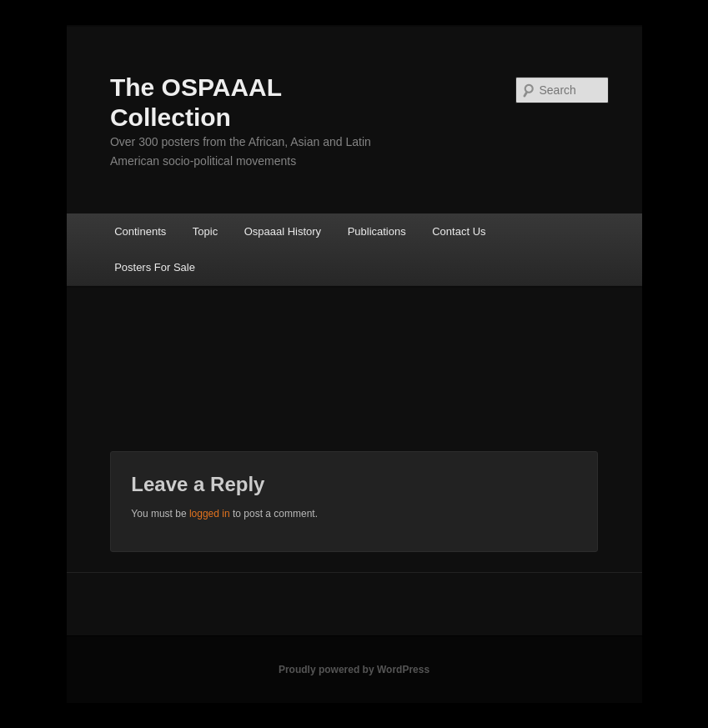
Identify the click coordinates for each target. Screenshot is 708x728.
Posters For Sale (155, 267)
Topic (205, 231)
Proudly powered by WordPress (354, 670)
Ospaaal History (283, 231)
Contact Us (459, 231)
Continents (140, 231)
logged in (210, 514)
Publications (377, 231)
